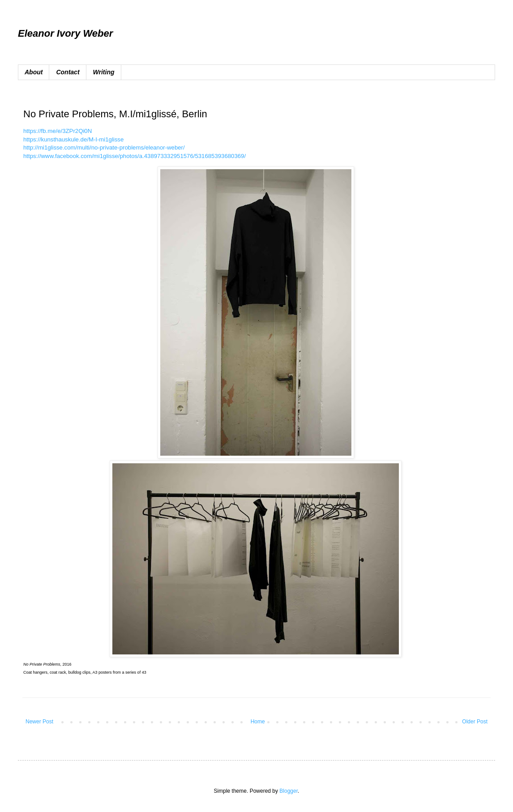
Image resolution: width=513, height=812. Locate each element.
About (34, 72)
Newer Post (39, 722)
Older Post (475, 722)
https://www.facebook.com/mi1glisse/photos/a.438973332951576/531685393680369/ (135, 156)
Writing (104, 72)
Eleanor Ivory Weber (65, 33)
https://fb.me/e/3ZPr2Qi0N (58, 131)
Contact (68, 72)
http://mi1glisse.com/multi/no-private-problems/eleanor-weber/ (104, 147)
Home (258, 722)
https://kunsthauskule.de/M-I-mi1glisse (73, 139)
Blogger (289, 791)
